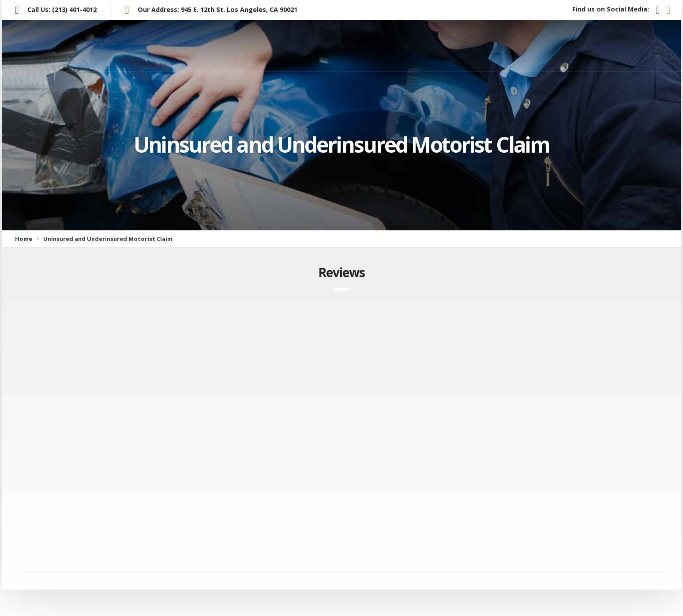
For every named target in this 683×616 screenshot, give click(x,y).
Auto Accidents (494, 46)
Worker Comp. (573, 46)
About (339, 46)
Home (288, 46)
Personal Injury (408, 46)
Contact (647, 45)
